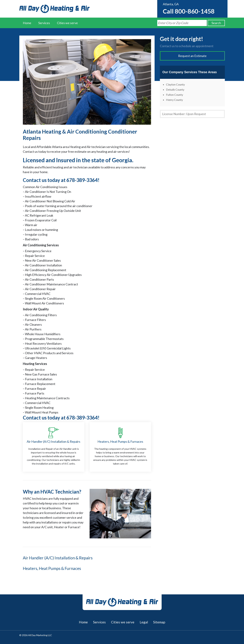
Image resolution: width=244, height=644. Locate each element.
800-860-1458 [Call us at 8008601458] (195, 11)
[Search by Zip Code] (182, 23)
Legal (144, 622)
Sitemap (159, 622)
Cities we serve (67, 23)
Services (44, 23)
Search (216, 23)
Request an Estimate (192, 56)
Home (27, 23)
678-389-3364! (83, 180)
